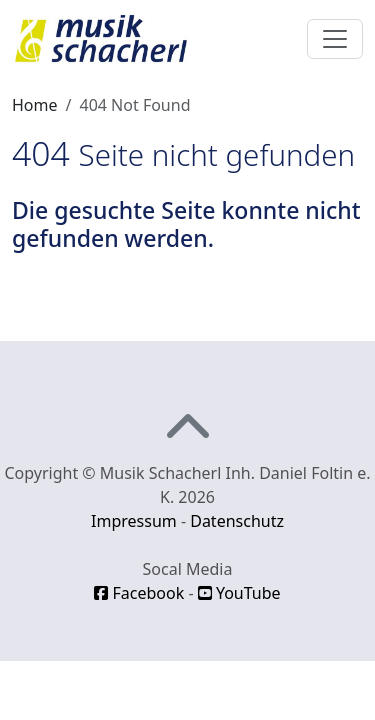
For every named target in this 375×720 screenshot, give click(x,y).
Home (35, 105)
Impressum (134, 521)
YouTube (239, 593)
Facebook (139, 593)
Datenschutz (237, 521)
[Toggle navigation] (335, 39)
